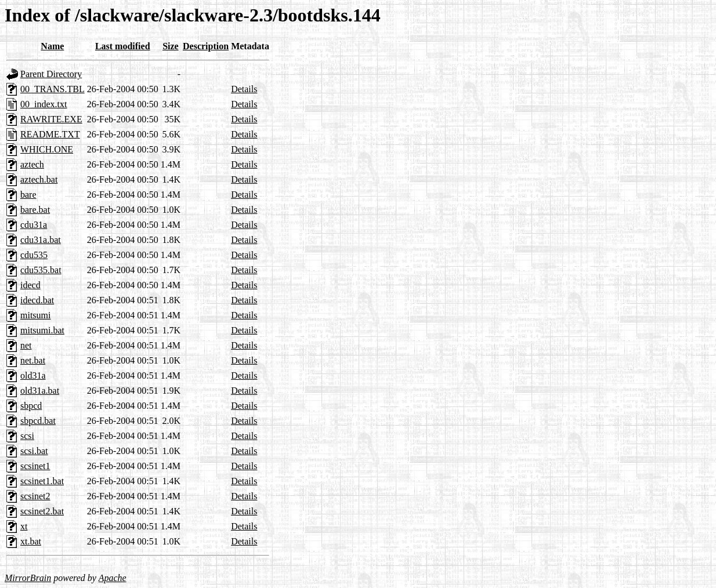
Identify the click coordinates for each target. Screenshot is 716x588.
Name (52, 46)
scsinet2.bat (42, 511)
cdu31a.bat (41, 240)
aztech (32, 164)
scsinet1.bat (42, 481)
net (26, 345)
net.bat (33, 360)
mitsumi (35, 315)
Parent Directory (51, 74)
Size (171, 46)
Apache (113, 578)
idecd (30, 285)
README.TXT (50, 134)
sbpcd (31, 406)
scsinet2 (35, 496)
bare (28, 195)
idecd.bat (37, 300)
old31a (33, 375)
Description (206, 46)
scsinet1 (35, 466)
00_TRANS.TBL (53, 89)
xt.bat (31, 541)
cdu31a (34, 225)
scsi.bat (34, 451)
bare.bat (35, 210)
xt (24, 526)
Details (244, 89)
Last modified (123, 46)
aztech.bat (39, 179)
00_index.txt (44, 104)
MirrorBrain (28, 578)
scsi (27, 436)
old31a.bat (40, 391)
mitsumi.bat (42, 330)
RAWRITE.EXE (51, 119)
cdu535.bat (41, 270)
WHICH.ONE (47, 149)
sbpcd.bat (38, 421)
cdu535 (34, 255)
